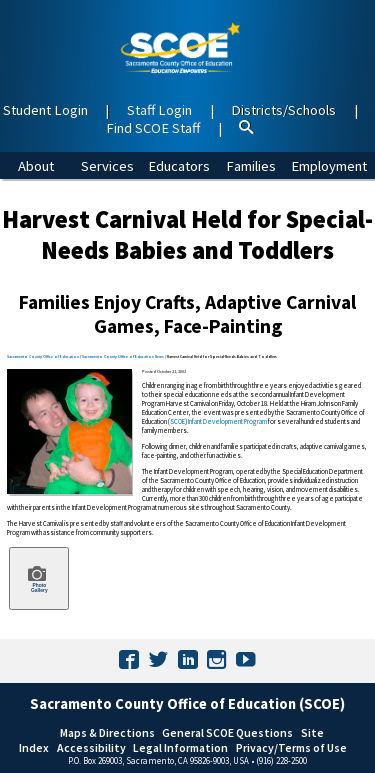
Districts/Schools (283, 110)
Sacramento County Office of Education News (123, 356)
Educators (179, 166)
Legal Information (180, 747)
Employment (329, 166)
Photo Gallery (38, 578)
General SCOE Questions (227, 732)
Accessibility (91, 747)
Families (251, 166)
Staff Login (159, 110)
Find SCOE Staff (153, 128)
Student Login (45, 110)
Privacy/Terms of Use (291, 747)
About (36, 166)
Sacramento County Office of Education (43, 356)
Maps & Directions (107, 732)
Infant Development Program (227, 421)
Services (107, 166)
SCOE (177, 421)
